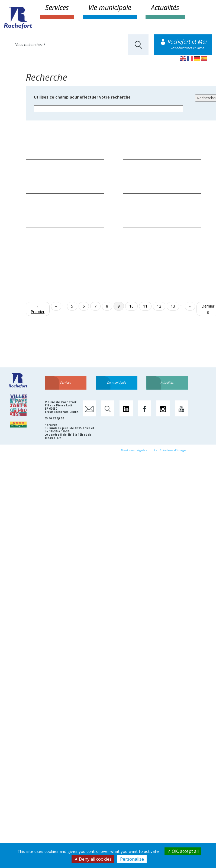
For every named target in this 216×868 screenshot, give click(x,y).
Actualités (165, 7)
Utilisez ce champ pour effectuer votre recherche (82, 97)
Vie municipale (110, 7)
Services (57, 7)
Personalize (132, 859)
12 (161, 306)
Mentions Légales (134, 450)
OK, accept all (183, 851)
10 (133, 306)
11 (147, 306)
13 (175, 306)
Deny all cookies (93, 859)
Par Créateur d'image (170, 450)
